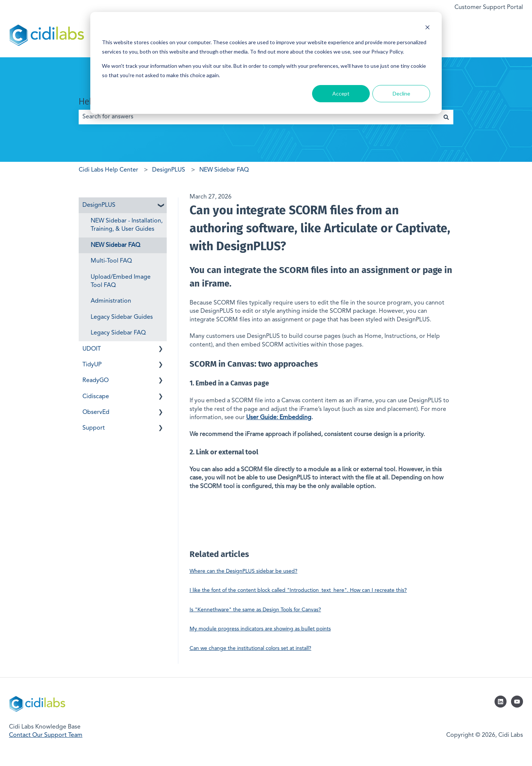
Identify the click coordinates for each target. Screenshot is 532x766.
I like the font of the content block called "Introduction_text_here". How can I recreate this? (298, 590)
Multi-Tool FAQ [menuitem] (111, 261)
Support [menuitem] (94, 428)
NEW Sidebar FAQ (224, 170)
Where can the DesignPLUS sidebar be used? (244, 571)
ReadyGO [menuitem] (96, 381)
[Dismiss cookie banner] (427, 28)
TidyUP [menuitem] (92, 365)
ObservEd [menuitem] (96, 412)
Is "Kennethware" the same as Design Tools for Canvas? (255, 610)
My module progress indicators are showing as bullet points (260, 629)
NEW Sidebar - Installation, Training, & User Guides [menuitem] (127, 225)
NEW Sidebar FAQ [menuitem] (115, 245)
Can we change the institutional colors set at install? (250, 648)
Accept (341, 93)
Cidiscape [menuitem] (96, 397)
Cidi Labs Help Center (108, 170)
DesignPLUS (169, 170)
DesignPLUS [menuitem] (99, 205)
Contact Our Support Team (46, 735)
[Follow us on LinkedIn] (501, 702)
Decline (401, 93)
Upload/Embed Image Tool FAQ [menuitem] (121, 281)
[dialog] (266, 63)
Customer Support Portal (489, 7)
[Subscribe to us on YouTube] (517, 702)
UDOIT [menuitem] (92, 349)
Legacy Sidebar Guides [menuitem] (122, 317)
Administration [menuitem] (111, 301)
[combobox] (259, 117)
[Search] (446, 117)
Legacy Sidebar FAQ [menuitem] (118, 333)
